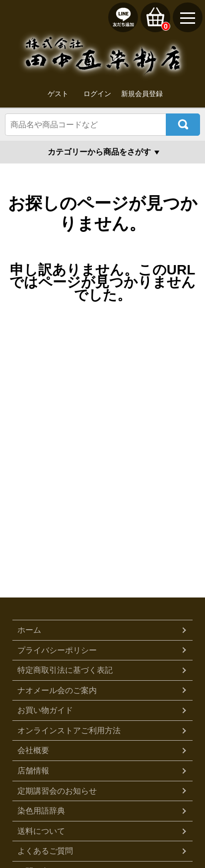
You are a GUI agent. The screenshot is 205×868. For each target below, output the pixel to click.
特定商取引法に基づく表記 (65, 670)
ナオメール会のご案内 (57, 690)
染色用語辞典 (41, 811)
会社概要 (33, 750)
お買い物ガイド (45, 710)
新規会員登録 (142, 94)
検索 (183, 125)
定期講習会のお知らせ (57, 791)
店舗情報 (33, 771)
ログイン (97, 94)
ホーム (29, 630)
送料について (41, 831)
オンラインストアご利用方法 (69, 731)
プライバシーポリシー (57, 650)
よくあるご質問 (45, 851)
